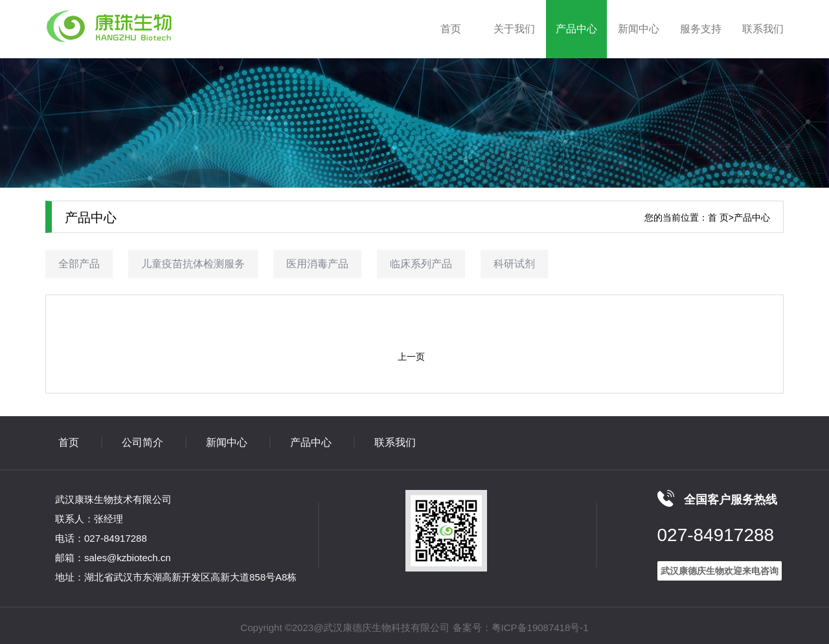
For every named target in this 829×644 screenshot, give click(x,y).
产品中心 (576, 29)
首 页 (718, 217)
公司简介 (142, 442)
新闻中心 (639, 29)
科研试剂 (514, 264)
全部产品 (79, 264)
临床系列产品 (421, 264)
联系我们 (763, 29)
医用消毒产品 (317, 264)
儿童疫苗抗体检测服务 (193, 264)
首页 (451, 29)
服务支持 (701, 29)
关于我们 (514, 29)
